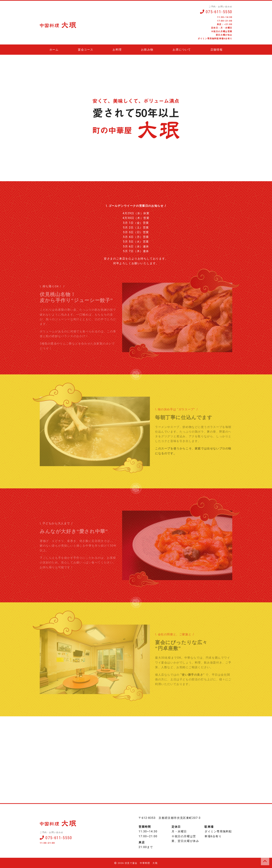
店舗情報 (216, 50)
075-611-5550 (216, 12)
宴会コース (86, 50)
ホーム (54, 50)
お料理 (117, 50)
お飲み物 (147, 50)
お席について (182, 50)
